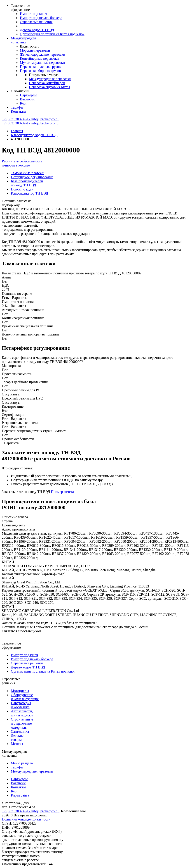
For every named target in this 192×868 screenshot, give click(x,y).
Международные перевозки (50, 79)
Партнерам (28, 95)
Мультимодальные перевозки (42, 63)
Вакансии (27, 99)
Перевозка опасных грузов (40, 67)
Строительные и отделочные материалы (22, 723)
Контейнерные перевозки (39, 58)
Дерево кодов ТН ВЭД (37, 30)
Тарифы (17, 107)
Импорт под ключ (33, 14)
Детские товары (17, 738)
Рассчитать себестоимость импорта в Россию (22, 163)
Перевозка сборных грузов (40, 71)
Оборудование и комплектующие (25, 697)
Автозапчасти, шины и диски (22, 713)
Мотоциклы (20, 691)
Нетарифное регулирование (32, 177)
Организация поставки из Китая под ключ (52, 34)
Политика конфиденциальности (26, 819)
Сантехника (20, 731)
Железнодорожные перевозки (42, 54)
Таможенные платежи (28, 173)
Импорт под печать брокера (41, 18)
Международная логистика (23, 40)
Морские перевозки (35, 50)
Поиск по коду (22, 189)
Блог (23, 103)
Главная (17, 131)
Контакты (18, 111)
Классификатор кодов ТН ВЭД (34, 135)
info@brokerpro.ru (45, 119)
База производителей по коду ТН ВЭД (27, 183)
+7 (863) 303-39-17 (16, 119)
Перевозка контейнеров (47, 83)
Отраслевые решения (36, 22)
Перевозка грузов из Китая (49, 87)
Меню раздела (22, 763)
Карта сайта (20, 795)
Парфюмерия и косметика (21, 705)
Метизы (17, 744)
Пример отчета (62, 492)
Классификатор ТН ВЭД (29, 193)
